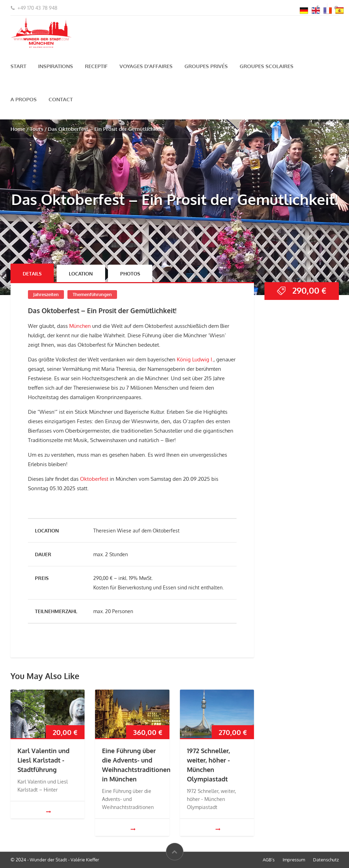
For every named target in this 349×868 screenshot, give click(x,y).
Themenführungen (92, 294)
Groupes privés (206, 66)
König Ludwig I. (195, 359)
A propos (24, 99)
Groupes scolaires (267, 66)
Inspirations (56, 66)
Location (81, 274)
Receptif (96, 66)
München (80, 326)
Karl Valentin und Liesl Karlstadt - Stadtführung (43, 760)
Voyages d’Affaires (146, 66)
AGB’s (269, 860)
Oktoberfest (93, 479)
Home (18, 129)
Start (18, 66)
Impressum (294, 860)
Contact (61, 99)
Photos (130, 274)
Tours (37, 129)
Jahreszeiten (46, 294)
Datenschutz (326, 860)
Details (32, 274)
